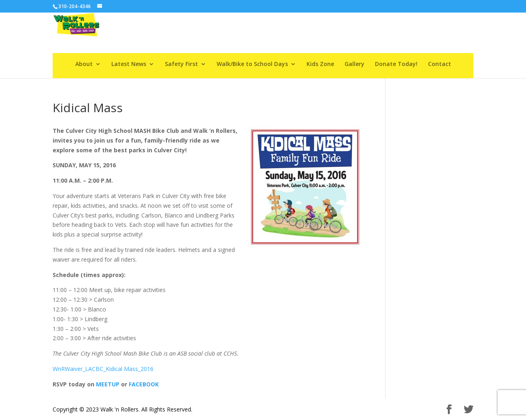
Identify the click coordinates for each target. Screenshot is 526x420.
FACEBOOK (144, 384)
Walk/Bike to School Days (252, 64)
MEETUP (108, 384)
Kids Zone (320, 64)
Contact (440, 64)
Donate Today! (396, 64)
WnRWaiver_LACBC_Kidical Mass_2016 (103, 369)
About (84, 64)
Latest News (129, 64)
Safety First (181, 64)
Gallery (355, 64)
